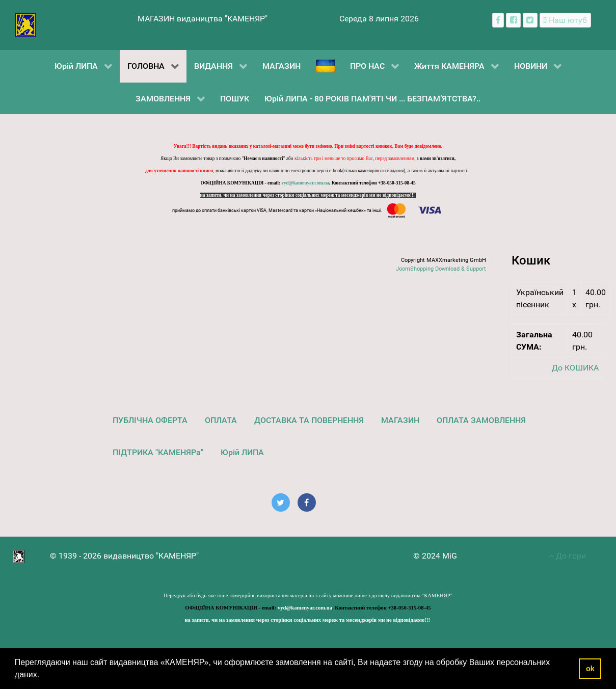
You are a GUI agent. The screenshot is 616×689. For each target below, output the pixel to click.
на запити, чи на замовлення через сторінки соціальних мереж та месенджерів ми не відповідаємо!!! (308, 195)
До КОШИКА (575, 368)
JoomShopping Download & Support (441, 269)
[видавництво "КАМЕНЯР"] (26, 24)
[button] (43, 676)
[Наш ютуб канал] (565, 20)
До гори (567, 556)
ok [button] (590, 669)
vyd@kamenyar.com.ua (305, 183)
